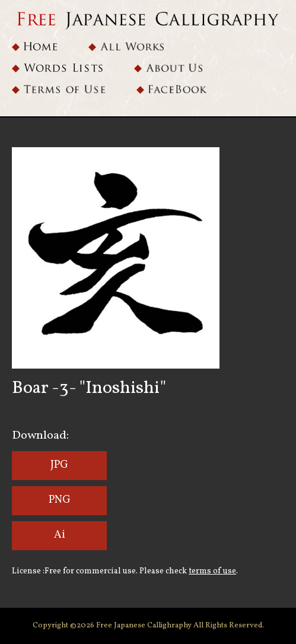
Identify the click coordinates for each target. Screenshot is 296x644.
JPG (59, 465)
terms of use (212, 571)
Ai (60, 535)
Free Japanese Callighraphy (145, 626)
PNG (60, 500)
